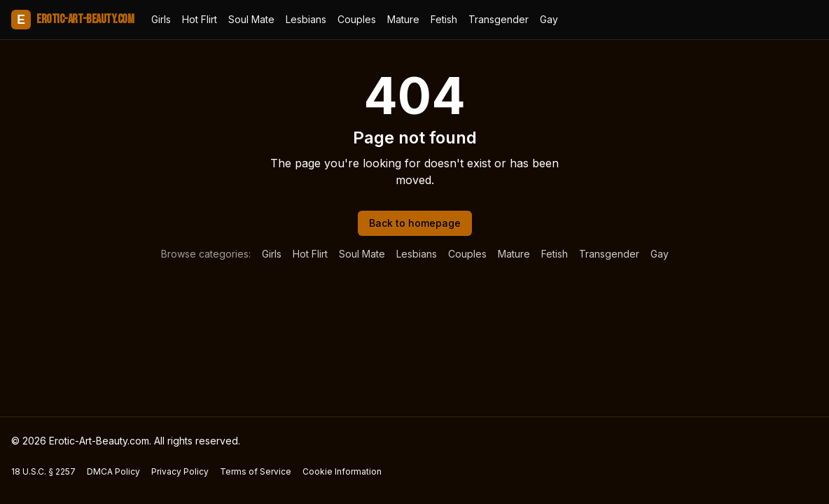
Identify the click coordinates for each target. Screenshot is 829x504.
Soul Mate (251, 19)
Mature (403, 19)
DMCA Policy (113, 471)
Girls (161, 19)
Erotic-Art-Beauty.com (73, 20)
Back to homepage (415, 223)
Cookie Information (342, 471)
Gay (549, 19)
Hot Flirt (200, 19)
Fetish (444, 19)
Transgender (499, 19)
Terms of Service (256, 471)
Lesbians (306, 19)
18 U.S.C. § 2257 (43, 471)
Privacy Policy (180, 471)
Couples (357, 19)
